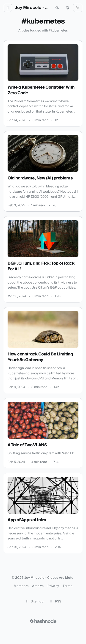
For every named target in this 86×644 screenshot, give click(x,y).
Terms (67, 586)
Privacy (53, 586)
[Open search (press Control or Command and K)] (57, 8)
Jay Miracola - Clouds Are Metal (32, 8)
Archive (38, 586)
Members (21, 586)
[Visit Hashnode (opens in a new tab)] (43, 621)
